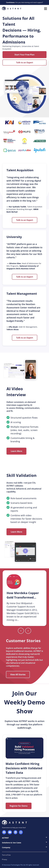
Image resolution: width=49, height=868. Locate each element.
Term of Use (6, 855)
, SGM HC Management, (22, 328)
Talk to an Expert (25, 63)
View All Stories (18, 675)
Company (24, 847)
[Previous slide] (28, 631)
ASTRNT (24, 838)
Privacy (4, 859)
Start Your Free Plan (24, 55)
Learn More (16, 451)
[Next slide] (21, 631)
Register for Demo (19, 806)
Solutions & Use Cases (24, 843)
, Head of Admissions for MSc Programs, (24, 266)
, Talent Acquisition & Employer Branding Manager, (24, 209)
